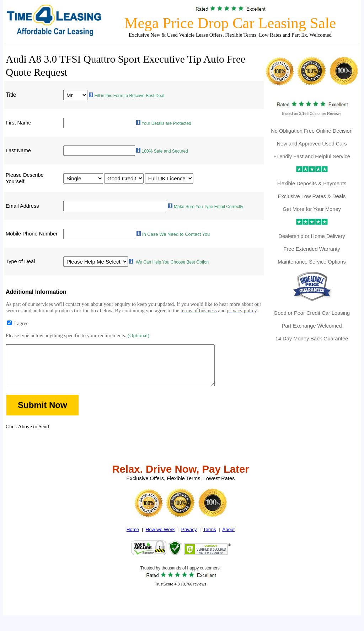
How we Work (160, 539)
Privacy (189, 539)
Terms (210, 539)
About (228, 539)
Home (133, 539)
